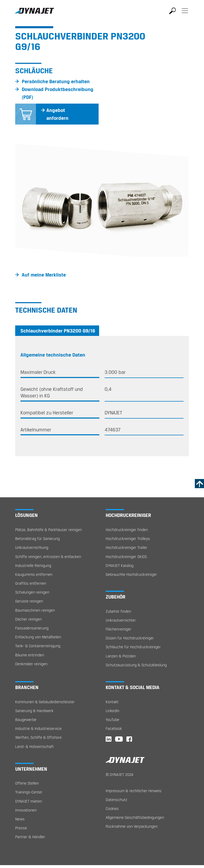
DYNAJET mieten (29, 801)
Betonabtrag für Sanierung (37, 539)
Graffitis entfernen (31, 583)
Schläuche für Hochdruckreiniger (133, 647)
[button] (28, 199)
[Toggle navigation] (185, 14)
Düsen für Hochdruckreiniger (130, 638)
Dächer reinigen (28, 619)
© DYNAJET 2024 (119, 774)
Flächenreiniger (119, 629)
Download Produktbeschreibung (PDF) (58, 93)
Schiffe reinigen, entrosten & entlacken (48, 557)
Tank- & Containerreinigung (38, 646)
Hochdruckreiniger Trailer (127, 547)
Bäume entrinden (30, 655)
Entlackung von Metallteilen (38, 637)
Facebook (114, 728)
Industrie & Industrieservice (38, 728)
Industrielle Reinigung (33, 565)
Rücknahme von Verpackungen (132, 826)
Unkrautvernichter (121, 620)
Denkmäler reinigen (31, 664)
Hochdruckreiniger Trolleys (128, 539)
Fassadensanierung (32, 628)
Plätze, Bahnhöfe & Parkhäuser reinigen (49, 530)
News (20, 819)
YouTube (112, 720)
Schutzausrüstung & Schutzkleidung (136, 665)
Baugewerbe (26, 720)
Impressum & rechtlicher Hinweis (134, 791)
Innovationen (26, 810)
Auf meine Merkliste (44, 275)
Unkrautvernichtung (32, 547)
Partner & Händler (30, 837)
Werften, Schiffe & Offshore (38, 737)
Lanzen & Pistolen (121, 656)
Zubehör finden (118, 611)
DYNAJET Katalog (120, 565)
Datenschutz (116, 800)
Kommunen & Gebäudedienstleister (45, 702)
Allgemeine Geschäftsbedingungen (135, 817)
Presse (21, 828)
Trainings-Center (29, 792)
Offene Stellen (27, 783)
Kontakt (112, 702)
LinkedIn (112, 711)
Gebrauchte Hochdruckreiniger (131, 574)
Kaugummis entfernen (34, 574)
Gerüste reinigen (29, 601)
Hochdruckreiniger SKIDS (126, 557)
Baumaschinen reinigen (35, 610)
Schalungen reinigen (32, 592)
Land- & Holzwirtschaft (34, 746)
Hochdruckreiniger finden (127, 530)
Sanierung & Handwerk (34, 711)
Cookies (112, 808)
